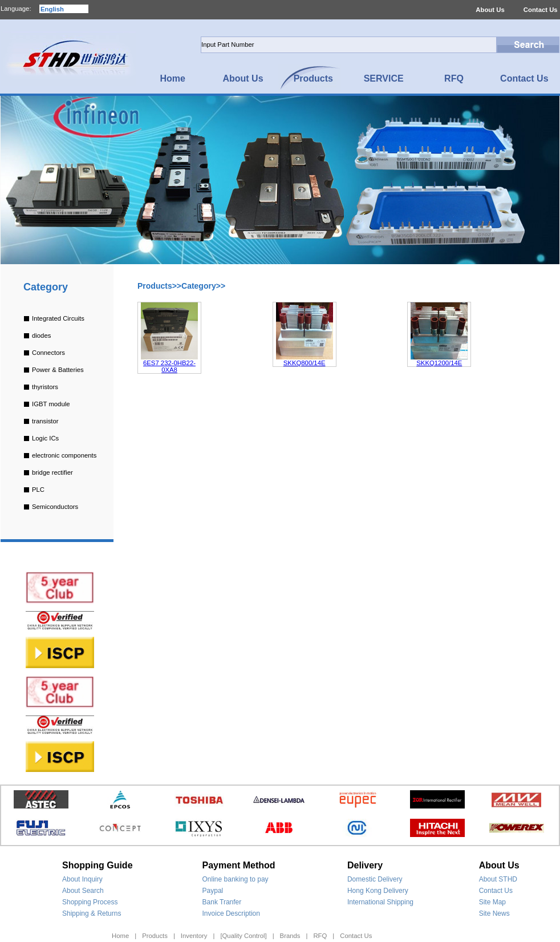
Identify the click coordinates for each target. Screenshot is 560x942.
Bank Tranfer (222, 902)
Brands (290, 936)
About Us (490, 10)
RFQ (320, 936)
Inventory (194, 936)
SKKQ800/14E (305, 363)
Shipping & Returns (92, 913)
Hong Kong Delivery (378, 891)
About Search (83, 891)
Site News (494, 913)
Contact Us (541, 10)
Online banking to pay (236, 879)
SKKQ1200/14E (439, 363)
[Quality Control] (243, 936)
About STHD (498, 879)
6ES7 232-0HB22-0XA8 (169, 366)
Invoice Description (231, 913)
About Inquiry (82, 879)
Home (120, 936)
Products (155, 936)
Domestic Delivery (375, 879)
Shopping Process (90, 902)
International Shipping (380, 902)
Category (46, 287)
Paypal (213, 891)
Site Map (492, 902)
